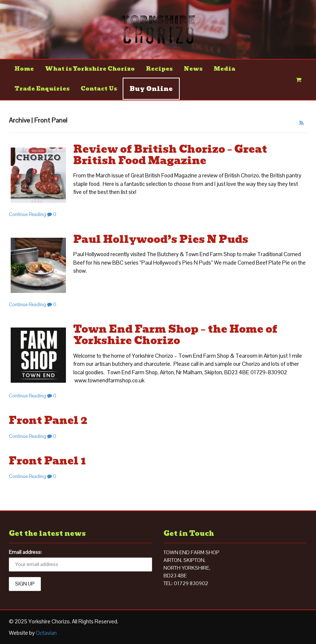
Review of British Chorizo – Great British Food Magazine (170, 155)
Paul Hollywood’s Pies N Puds (161, 239)
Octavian (46, 633)
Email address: (25, 552)
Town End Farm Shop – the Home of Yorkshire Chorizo (175, 335)
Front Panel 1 (47, 461)
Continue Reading (27, 214)
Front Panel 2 (48, 420)
